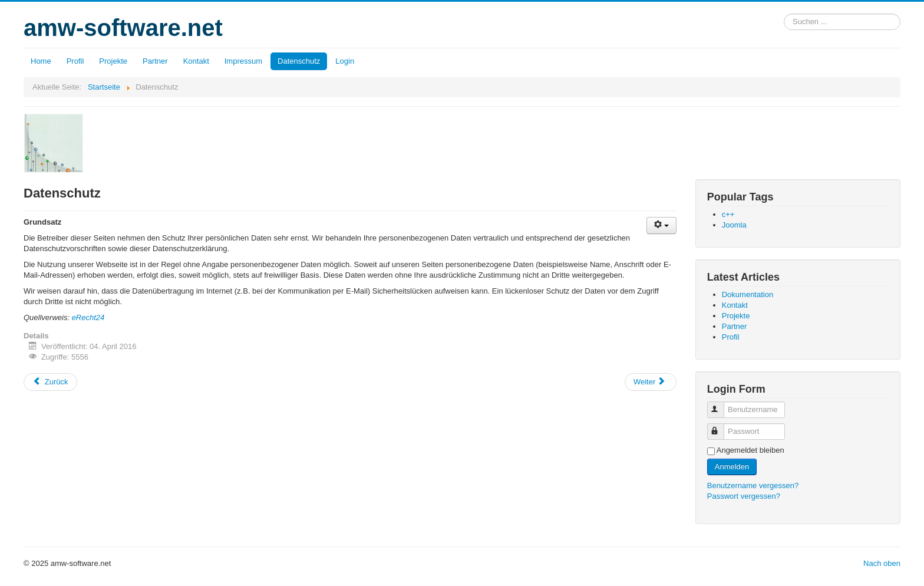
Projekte (113, 61)
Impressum (243, 61)
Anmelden (732, 467)
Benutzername (721, 405)
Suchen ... (784, 14)
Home (41, 61)
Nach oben (882, 563)
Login (345, 61)
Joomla (734, 225)
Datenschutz (299, 61)
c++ (728, 214)
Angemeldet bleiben (750, 450)
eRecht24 (88, 317)
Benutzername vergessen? (753, 485)
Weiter (650, 382)
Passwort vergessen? (744, 496)
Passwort (721, 427)
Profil (75, 61)
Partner (155, 61)
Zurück (50, 382)
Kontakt (196, 61)
